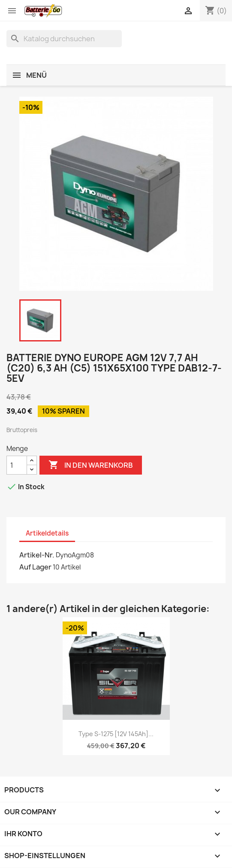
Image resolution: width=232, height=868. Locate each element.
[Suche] (64, 39)
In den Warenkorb (91, 465)
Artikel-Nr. (37, 555)
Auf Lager (35, 567)
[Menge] (17, 465)
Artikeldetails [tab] (47, 533)
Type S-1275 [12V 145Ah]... (116, 734)
